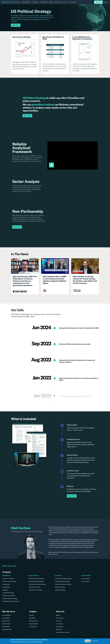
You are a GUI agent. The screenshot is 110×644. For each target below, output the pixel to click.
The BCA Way (60, 618)
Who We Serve (9, 611)
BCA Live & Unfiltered (9, 579)
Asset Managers (7, 615)
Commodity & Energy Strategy (63, 579)
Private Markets (34, 624)
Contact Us (73, 2)
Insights (51, 2)
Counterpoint (6, 584)
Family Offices (6, 618)
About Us (60, 611)
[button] (51, 165)
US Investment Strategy (35, 590)
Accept (88, 641)
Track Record (60, 627)
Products (7, 572)
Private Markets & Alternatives (11, 601)
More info (39, 642)
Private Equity (6, 627)
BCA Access (44, 2)
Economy (32, 615)
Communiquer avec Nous (63, 632)
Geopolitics (32, 618)
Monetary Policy (34, 621)
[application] (73, 156)
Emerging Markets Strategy (36, 581)
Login (105, 2)
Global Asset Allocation (9, 596)
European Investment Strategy (37, 584)
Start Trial (98, 2)
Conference (58, 2)
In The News (59, 624)
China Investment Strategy (36, 579)
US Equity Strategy (60, 590)
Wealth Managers (7, 629)
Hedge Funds (6, 621)
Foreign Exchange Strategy (62, 581)
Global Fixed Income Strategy (63, 584)
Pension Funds (6, 624)
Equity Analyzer (86, 579)
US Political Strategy (34, 587)
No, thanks (95, 641)
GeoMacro (5, 590)
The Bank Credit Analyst (9, 581)
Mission (58, 615)
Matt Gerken (52, 527)
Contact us (59, 629)
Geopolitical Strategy (8, 593)
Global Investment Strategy (10, 598)
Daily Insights (6, 587)
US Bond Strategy (60, 587)
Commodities (33, 627)
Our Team (59, 621)
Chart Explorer (85, 581)
